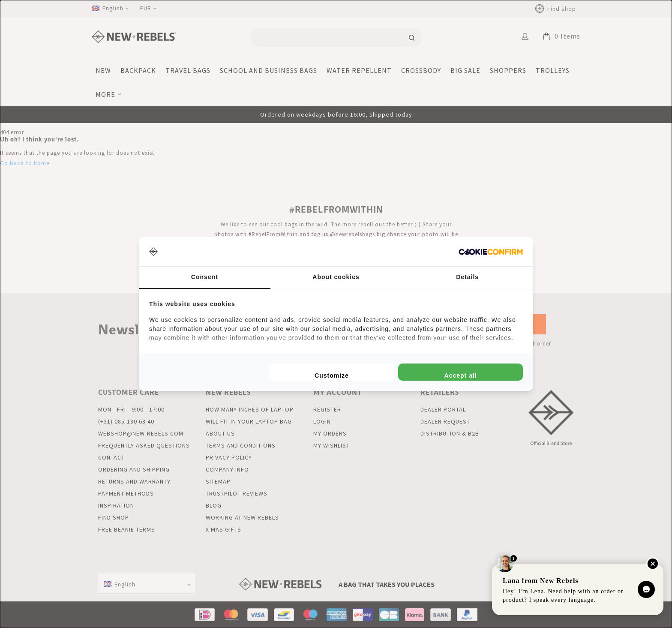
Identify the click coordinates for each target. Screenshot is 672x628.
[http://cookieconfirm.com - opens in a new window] (491, 252)
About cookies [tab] (336, 277)
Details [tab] (467, 277)
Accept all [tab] (461, 376)
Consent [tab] (205, 277)
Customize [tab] (332, 376)
